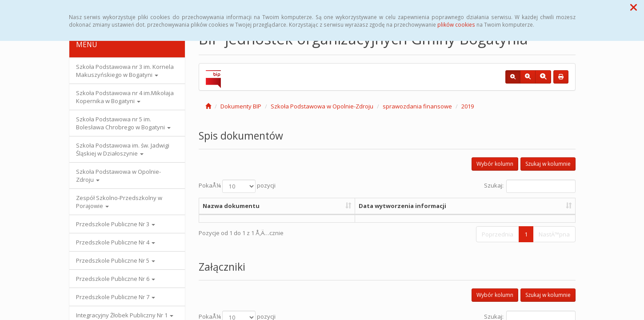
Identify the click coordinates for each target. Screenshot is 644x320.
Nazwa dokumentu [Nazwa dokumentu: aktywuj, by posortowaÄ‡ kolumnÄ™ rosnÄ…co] (231, 206)
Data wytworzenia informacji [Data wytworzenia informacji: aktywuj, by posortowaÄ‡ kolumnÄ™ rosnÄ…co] (402, 206)
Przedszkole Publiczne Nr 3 (116, 224)
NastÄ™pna (554, 234)
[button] (634, 7)
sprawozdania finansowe (417, 106)
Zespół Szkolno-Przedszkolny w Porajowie (119, 202)
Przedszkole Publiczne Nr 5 (116, 260)
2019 (468, 106)
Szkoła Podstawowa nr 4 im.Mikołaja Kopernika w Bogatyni (125, 97)
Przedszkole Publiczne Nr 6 (116, 279)
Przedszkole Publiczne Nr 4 (116, 242)
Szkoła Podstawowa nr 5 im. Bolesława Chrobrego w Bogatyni (123, 123)
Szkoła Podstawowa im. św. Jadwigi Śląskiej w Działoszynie (123, 149)
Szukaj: (530, 186)
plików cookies (456, 24)
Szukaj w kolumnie (548, 164)
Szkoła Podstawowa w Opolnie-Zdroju (118, 176)
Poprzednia (498, 234)
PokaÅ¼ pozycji (237, 186)
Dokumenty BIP (241, 106)
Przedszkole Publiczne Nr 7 (116, 297)
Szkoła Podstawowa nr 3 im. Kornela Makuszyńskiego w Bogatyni (125, 71)
